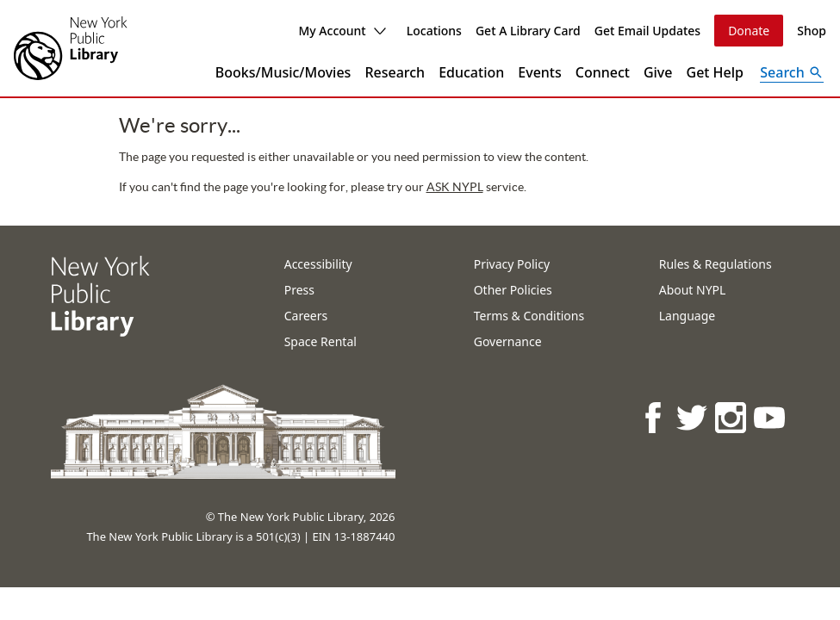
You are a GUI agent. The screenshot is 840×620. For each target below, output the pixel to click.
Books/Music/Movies (283, 72)
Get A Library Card (528, 31)
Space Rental (320, 341)
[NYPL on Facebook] (654, 417)
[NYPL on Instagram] (732, 417)
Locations (434, 31)
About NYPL (693, 290)
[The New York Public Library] (71, 48)
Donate (749, 31)
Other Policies (513, 290)
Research (395, 72)
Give (658, 72)
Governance (508, 341)
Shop (812, 31)
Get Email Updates (647, 31)
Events (539, 72)
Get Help (716, 72)
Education (471, 72)
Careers (306, 316)
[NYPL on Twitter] (693, 417)
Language (687, 316)
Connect (603, 72)
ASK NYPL (352, 187)
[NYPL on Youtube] (771, 417)
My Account (342, 31)
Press (299, 290)
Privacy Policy (512, 264)
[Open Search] (792, 72)
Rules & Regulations (716, 264)
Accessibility (318, 264)
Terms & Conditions (529, 316)
